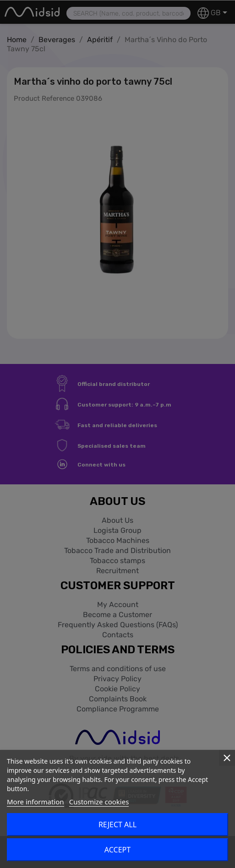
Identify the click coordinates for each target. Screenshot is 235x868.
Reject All (117, 825)
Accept (117, 850)
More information (36, 802)
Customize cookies (99, 802)
